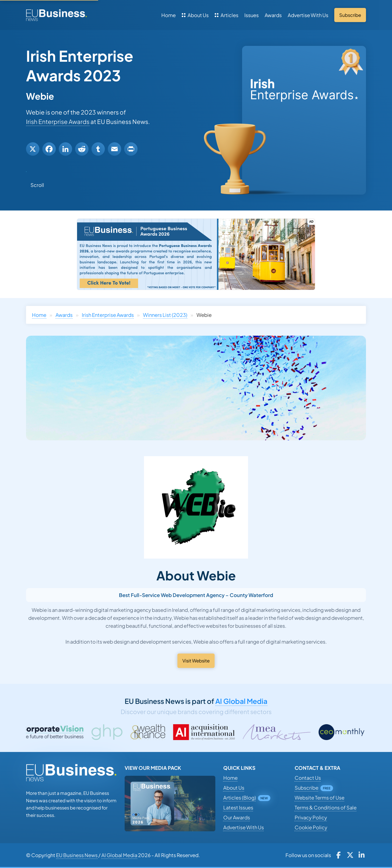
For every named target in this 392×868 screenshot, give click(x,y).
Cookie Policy (311, 827)
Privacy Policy (311, 817)
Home (168, 15)
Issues (252, 15)
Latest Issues (238, 807)
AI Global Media (241, 701)
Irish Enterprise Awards (58, 121)
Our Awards (237, 817)
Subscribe (307, 788)
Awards (273, 15)
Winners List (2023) (165, 315)
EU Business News (77, 855)
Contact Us (308, 778)
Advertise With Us (308, 15)
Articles (226, 15)
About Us (195, 15)
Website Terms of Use (320, 797)
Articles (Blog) (240, 797)
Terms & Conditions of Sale (326, 807)
